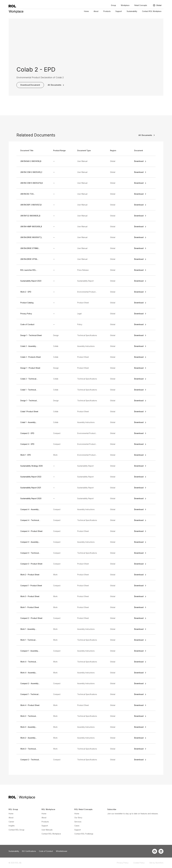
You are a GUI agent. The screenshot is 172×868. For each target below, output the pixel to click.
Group (113, 5)
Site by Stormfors (156, 863)
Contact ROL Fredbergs (84, 834)
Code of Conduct (46, 851)
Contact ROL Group (16, 830)
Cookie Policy (139, 863)
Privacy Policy (123, 863)
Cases (77, 826)
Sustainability (132, 11)
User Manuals (47, 830)
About (96, 11)
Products (107, 11)
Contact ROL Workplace (152, 11)
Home (86, 11)
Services (78, 822)
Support (119, 11)
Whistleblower (62, 851)
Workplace (125, 5)
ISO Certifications (29, 851)
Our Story (78, 818)
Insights (12, 826)
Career (11, 822)
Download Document (30, 85)
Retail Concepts (141, 5)
